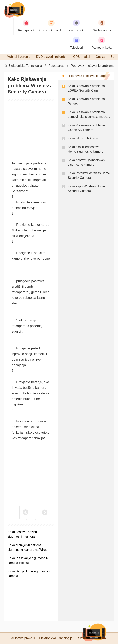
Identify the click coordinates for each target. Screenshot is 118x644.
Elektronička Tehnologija (25, 66)
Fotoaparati (56, 66)
